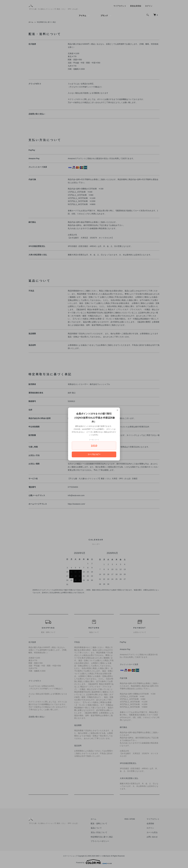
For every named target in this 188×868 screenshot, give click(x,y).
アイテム (82, 16)
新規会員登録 (136, 6)
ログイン (149, 6)
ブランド (104, 16)
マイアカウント (120, 6)
